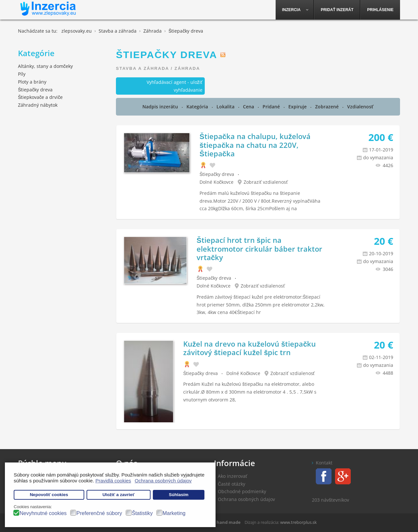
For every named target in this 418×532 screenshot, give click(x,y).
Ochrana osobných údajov (246, 499)
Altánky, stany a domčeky (45, 66)
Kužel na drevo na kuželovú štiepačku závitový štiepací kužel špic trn (249, 348)
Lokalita (226, 107)
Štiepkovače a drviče (40, 97)
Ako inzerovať (233, 476)
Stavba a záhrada (142, 68)
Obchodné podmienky (242, 491)
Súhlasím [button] (179, 495)
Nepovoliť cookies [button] (49, 495)
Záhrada (187, 68)
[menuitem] (295, 10)
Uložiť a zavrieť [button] (119, 495)
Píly (22, 74)
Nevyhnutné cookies (43, 513)
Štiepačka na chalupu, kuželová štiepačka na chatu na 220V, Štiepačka (255, 145)
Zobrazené (328, 107)
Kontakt (324, 463)
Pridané (272, 107)
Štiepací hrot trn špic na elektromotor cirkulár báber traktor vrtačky (259, 249)
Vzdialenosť (360, 107)
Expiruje (298, 107)
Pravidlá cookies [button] (113, 481)
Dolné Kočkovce (217, 182)
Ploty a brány (32, 82)
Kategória (198, 107)
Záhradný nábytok (38, 105)
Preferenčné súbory (99, 513)
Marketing (174, 513)
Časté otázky (232, 484)
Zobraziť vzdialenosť (266, 182)
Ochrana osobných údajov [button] (163, 481)
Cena (249, 107)
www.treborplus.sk (298, 522)
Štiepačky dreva (217, 174)
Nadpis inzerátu (161, 107)
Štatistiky (142, 513)
